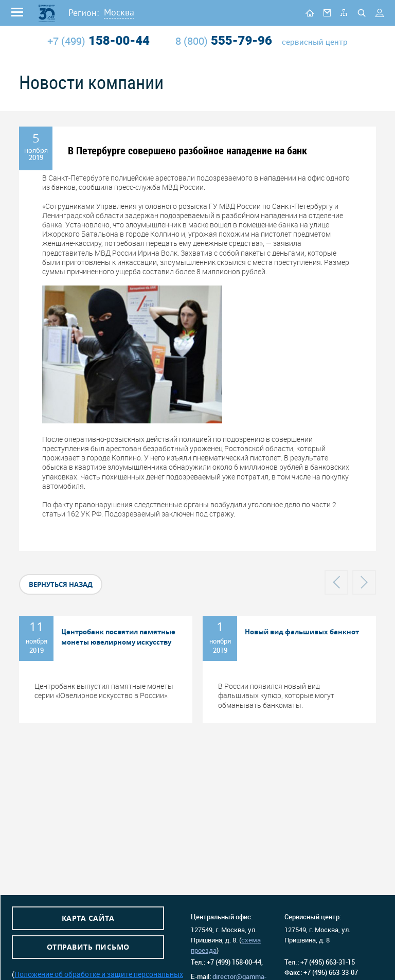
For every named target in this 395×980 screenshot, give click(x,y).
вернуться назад (61, 584)
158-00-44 (98, 41)
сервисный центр (315, 42)
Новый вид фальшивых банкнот (302, 632)
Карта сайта (88, 918)
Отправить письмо (88, 947)
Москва (119, 12)
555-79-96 (224, 41)
